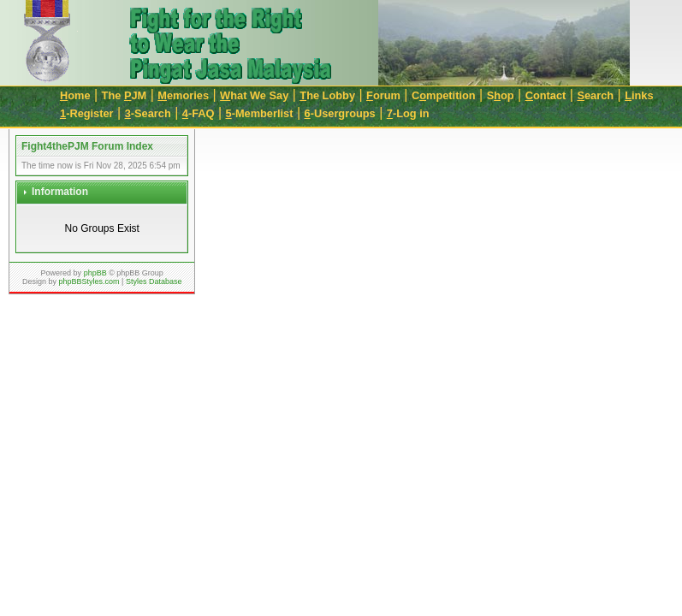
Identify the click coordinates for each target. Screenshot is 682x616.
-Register (87, 113)
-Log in (408, 113)
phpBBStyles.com (89, 281)
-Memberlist (260, 113)
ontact (546, 95)
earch (595, 95)
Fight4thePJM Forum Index (87, 146)
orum (383, 95)
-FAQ (199, 113)
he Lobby (327, 95)
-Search (148, 113)
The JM (125, 95)
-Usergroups (340, 113)
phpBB (95, 273)
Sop (501, 95)
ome (75, 95)
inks (639, 95)
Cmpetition (444, 95)
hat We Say (254, 95)
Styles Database (154, 281)
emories (183, 95)
